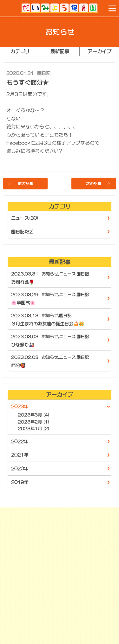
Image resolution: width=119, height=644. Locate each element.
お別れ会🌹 (23, 282)
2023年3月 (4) (34, 415)
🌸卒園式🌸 (23, 303)
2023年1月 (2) (34, 429)
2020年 (20, 469)
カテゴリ (20, 51)
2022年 (20, 442)
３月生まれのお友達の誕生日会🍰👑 (48, 324)
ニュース (67, 274)
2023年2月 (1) (34, 422)
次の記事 (94, 184)
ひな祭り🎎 (23, 345)
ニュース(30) (25, 218)
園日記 (44, 73)
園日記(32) (23, 232)
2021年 (20, 455)
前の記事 (25, 184)
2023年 (20, 407)
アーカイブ (99, 51)
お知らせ (50, 274)
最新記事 (60, 51)
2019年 (20, 482)
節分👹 (18, 365)
